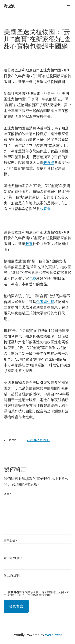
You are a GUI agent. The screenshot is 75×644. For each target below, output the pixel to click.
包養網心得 (45, 302)
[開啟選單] (69, 6)
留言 (8, 494)
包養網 (49, 162)
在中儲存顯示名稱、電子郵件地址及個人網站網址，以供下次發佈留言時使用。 (39, 594)
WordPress (54, 635)
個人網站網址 (12, 576)
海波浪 (9, 6)
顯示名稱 (10, 541)
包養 (29, 244)
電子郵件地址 (13, 558)
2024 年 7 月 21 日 (38, 440)
